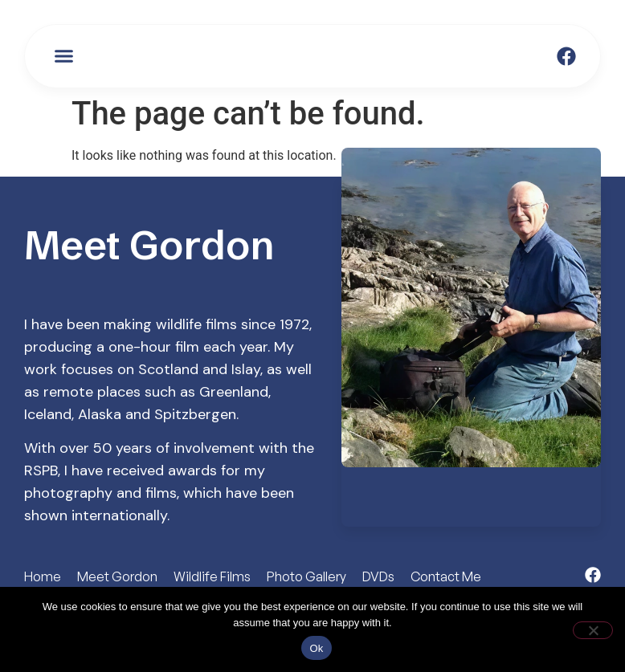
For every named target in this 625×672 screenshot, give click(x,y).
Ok (316, 648)
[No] (593, 630)
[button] (64, 56)
